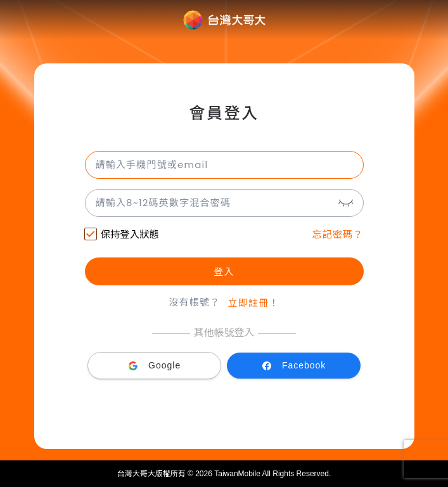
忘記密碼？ (337, 234)
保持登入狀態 (122, 236)
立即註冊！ (254, 303)
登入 (224, 272)
